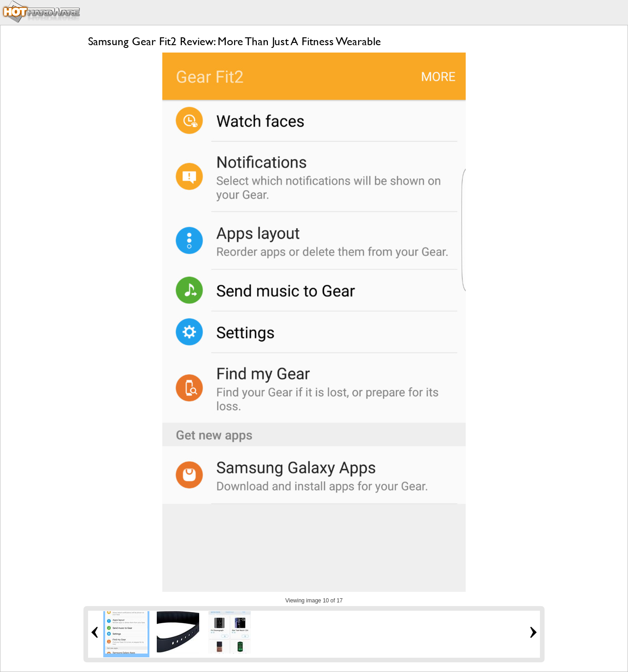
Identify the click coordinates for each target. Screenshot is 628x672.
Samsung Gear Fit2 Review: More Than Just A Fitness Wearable (234, 41)
